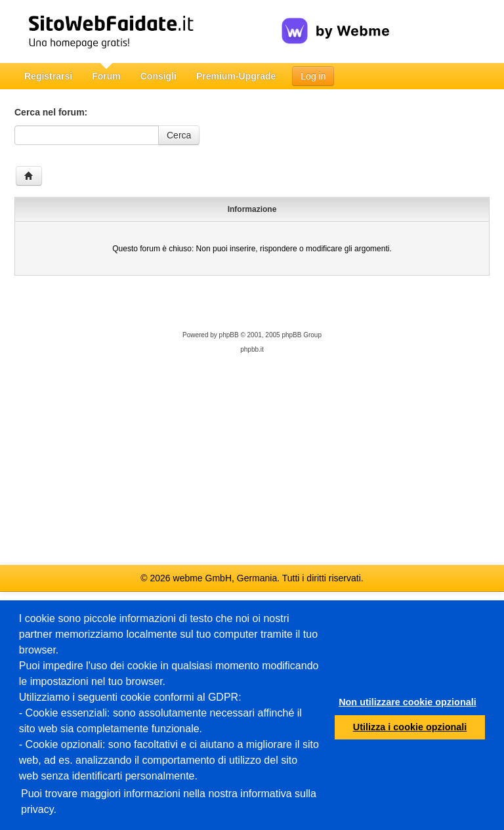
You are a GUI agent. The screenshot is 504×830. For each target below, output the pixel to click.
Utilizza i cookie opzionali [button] (410, 727)
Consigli (158, 76)
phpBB (229, 335)
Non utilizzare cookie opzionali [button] (408, 702)
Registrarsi (48, 76)
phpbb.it (252, 349)
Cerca (179, 135)
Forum (106, 76)
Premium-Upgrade (236, 76)
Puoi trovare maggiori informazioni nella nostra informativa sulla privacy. (169, 801)
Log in (313, 76)
